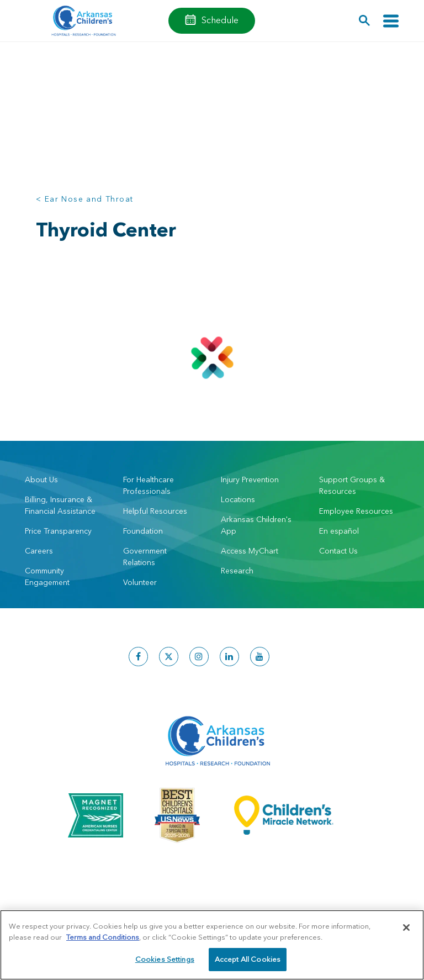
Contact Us (338, 551)
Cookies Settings (165, 959)
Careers (39, 551)
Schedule (220, 20)
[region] (212, 945)
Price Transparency (58, 531)
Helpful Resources (155, 511)
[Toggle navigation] (391, 21)
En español (339, 531)
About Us (41, 480)
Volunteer (140, 582)
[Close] (406, 928)
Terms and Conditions (103, 937)
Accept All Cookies (248, 959)
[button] (365, 21)
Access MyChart (250, 551)
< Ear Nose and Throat (84, 199)
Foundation (143, 531)
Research (237, 571)
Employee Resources (356, 511)
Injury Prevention (250, 480)
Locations (238, 499)
